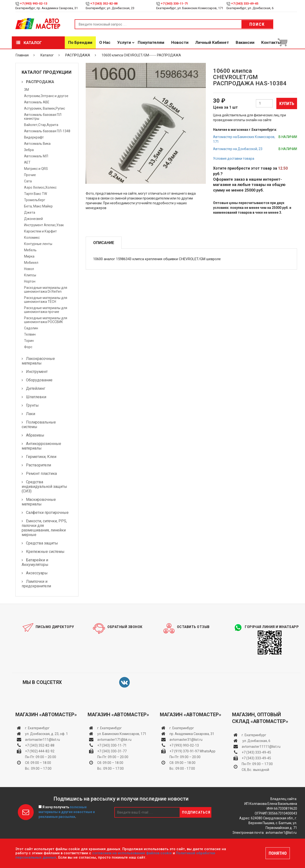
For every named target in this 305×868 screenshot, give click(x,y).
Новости (180, 42)
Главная (22, 55)
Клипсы (30, 275)
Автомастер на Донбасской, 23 (238, 149)
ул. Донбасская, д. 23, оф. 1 (46, 734)
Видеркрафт (34, 137)
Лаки (31, 414)
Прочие (30, 175)
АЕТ (27, 162)
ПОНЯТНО (278, 853)
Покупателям (151, 42)
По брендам (80, 42)
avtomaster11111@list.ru (261, 747)
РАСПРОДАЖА (78, 55)
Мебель (30, 250)
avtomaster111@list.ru (42, 740)
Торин (29, 341)
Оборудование (39, 380)
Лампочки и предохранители (36, 584)
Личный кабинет (212, 42)
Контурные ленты (38, 244)
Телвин (30, 334)
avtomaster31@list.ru (186, 740)
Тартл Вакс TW (36, 194)
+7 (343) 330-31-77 (112, 751)
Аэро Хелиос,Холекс (40, 187)
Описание (104, 243)
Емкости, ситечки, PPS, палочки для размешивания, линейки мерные (44, 528)
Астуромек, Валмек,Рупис (45, 108)
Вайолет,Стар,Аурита (41, 125)
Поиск (257, 24)
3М (26, 90)
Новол (29, 269)
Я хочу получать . (67, 812)
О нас (105, 42)
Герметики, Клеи (41, 457)
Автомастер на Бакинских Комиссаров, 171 (244, 139)
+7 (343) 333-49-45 (245, 3)
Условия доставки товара (234, 159)
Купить (287, 103)
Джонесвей (33, 219)
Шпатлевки (36, 397)
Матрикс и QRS (36, 169)
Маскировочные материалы (39, 502)
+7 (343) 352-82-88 (104, 3)
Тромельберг (35, 200)
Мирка (29, 256)
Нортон (30, 281)
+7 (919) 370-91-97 (184, 751)
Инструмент (37, 372)
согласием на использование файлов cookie (132, 853)
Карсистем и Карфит (40, 231)
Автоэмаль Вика (37, 144)
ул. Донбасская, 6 (256, 741)
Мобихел (31, 263)
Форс (28, 347)
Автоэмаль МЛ (36, 156)
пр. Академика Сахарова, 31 (192, 734)
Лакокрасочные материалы (38, 361)
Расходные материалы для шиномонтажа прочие (46, 310)
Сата (28, 181)
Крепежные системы (45, 552)
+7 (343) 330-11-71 (174, 3)
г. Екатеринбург (38, 728)
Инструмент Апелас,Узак (44, 225)
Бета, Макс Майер (38, 206)
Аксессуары (37, 573)
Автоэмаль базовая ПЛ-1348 (47, 131)
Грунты (32, 405)
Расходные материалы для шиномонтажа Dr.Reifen (46, 290)
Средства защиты (42, 543)
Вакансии (245, 42)
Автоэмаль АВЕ (37, 102)
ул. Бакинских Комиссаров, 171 (122, 734)
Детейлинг (36, 388)
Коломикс (32, 238)
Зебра (29, 150)
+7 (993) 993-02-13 (184, 745)
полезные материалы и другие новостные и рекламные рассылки (67, 812)
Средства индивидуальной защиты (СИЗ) (44, 487)
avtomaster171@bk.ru (114, 740)
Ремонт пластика (41, 474)
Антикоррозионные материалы (41, 446)
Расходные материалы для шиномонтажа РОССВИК (46, 320)
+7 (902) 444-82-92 (40, 751)
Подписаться (196, 812)
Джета (30, 212)
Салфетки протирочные (47, 513)
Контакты (271, 42)
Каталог (29, 43)
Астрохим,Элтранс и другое (46, 96)
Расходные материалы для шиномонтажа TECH (46, 300)
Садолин (31, 328)
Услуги (124, 42)
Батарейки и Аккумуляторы (35, 562)
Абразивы (35, 435)
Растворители (39, 465)
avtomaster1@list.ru (281, 833)
